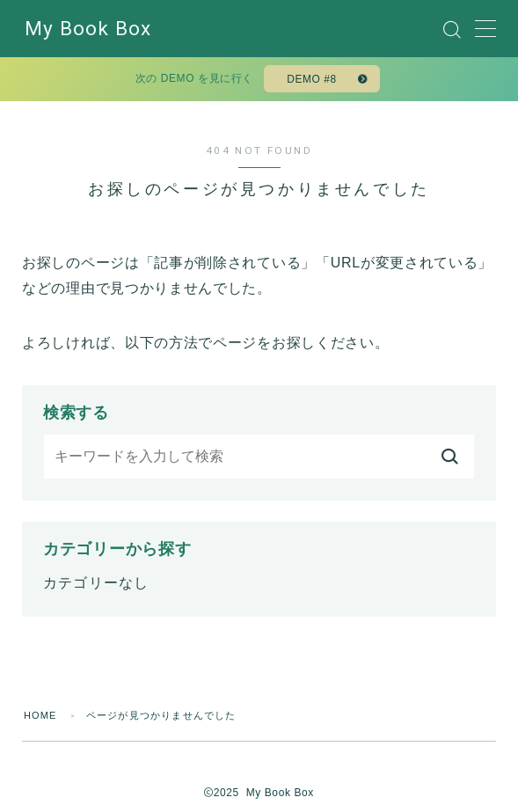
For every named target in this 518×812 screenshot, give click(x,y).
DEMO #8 (312, 79)
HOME (40, 715)
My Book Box (88, 29)
